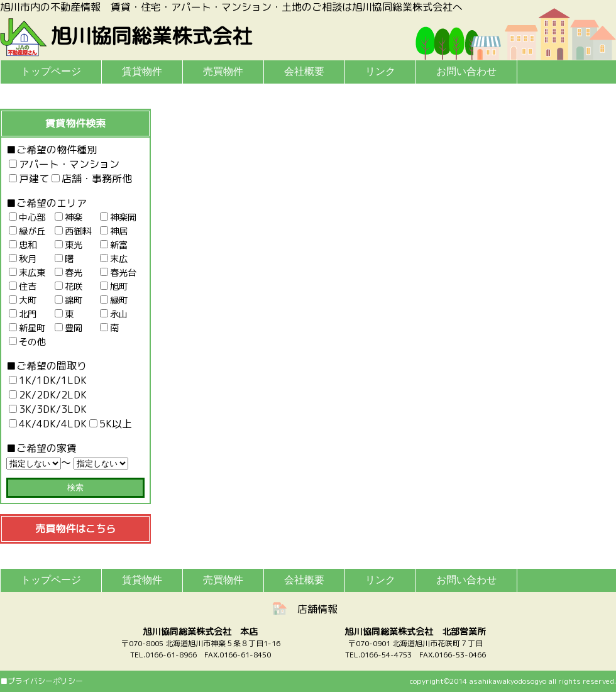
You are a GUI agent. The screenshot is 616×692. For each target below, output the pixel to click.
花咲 (69, 287)
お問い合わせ (466, 71)
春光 (69, 273)
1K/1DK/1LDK (48, 380)
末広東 (27, 273)
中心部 (27, 217)
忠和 (23, 245)
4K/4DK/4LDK (48, 424)
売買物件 (223, 71)
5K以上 (111, 424)
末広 (114, 259)
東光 (69, 245)
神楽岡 (118, 217)
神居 (114, 231)
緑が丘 (27, 231)
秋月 (23, 259)
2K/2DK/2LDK (48, 395)
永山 (114, 314)
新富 (114, 245)
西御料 (73, 231)
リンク (380, 71)
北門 (23, 314)
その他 (27, 342)
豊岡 (69, 328)
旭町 (114, 287)
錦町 (69, 300)
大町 (23, 300)
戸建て (29, 178)
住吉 (23, 287)
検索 (75, 487)
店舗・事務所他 (92, 178)
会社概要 (304, 71)
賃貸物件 (142, 71)
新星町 (27, 328)
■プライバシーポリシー (41, 681)
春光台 (118, 273)
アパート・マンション (64, 164)
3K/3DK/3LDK (48, 409)
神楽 (69, 217)
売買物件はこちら (75, 529)
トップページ (51, 71)
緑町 (114, 300)
